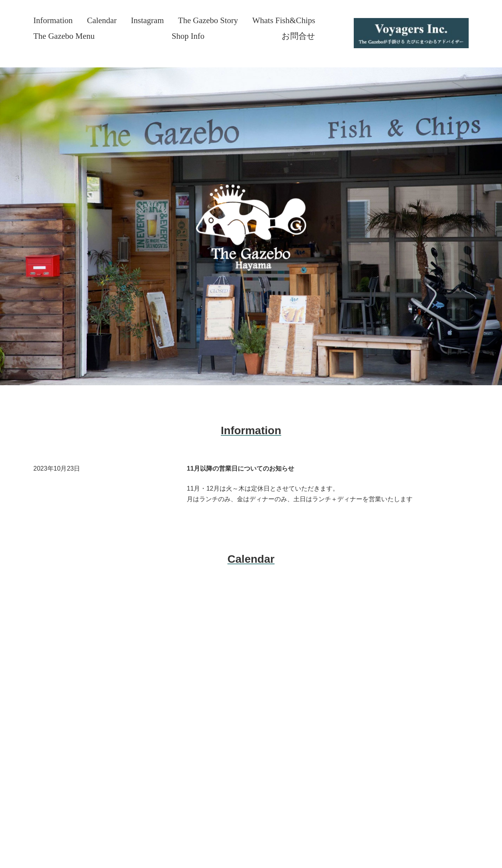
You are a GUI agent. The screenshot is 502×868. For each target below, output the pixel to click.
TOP (48, 620)
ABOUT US (58, 638)
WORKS (54, 694)
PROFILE (55, 675)
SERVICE (56, 657)
